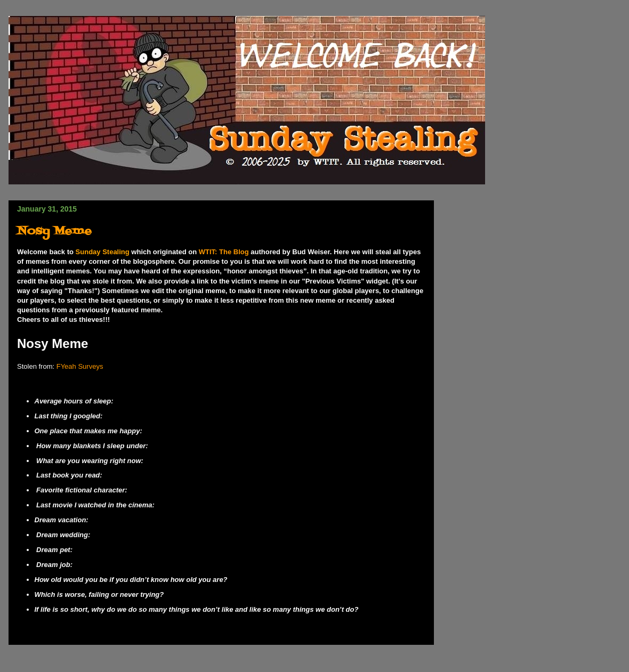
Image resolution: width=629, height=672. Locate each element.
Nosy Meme (54, 232)
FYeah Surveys (80, 366)
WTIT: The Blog (224, 252)
